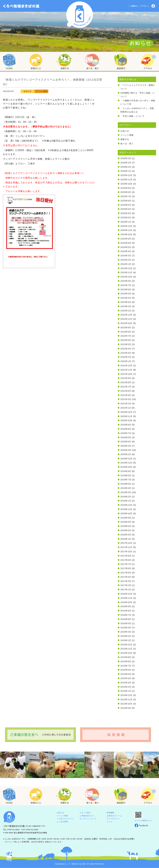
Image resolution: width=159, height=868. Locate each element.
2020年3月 (126, 450)
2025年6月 (126, 201)
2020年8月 (126, 429)
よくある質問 (62, 822)
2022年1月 (126, 361)
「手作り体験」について (132, 116)
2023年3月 (126, 302)
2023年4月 (126, 298)
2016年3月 (126, 632)
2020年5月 (126, 442)
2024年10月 (126, 234)
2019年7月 (126, 480)
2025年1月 (126, 222)
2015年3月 (126, 683)
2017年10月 (126, 552)
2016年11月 (126, 598)
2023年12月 (126, 268)
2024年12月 (126, 226)
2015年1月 (126, 691)
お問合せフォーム (114, 816)
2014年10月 (126, 704)
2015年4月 (126, 678)
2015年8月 (126, 661)
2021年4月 (126, 395)
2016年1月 (126, 640)
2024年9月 (126, 239)
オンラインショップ (88, 819)
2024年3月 (126, 256)
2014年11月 (126, 699)
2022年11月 (126, 319)
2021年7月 (126, 387)
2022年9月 (126, 328)
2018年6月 (126, 522)
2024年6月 (126, 243)
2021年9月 (126, 378)
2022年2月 (126, 357)
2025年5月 (126, 205)
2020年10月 (126, 420)
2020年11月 (126, 416)
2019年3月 (126, 492)
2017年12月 (126, 543)
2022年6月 (126, 340)
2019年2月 (126, 497)
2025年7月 (126, 196)
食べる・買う (127, 144)
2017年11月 (126, 547)
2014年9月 (126, 708)
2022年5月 (126, 344)
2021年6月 (126, 391)
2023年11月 (126, 272)
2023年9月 (126, 281)
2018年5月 (126, 526)
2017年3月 (126, 581)
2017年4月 (126, 577)
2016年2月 (126, 636)
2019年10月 (126, 467)
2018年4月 (126, 530)
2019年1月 (126, 501)
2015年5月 (126, 674)
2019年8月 (126, 475)
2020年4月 (126, 446)
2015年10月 (126, 653)
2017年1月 (126, 590)
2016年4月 (126, 628)
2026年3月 (126, 163)
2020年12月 (126, 412)
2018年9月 (126, 518)
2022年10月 (126, 323)
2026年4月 (126, 158)
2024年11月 (126, 230)
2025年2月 (126, 218)
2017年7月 (126, 564)
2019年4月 (126, 488)
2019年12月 (126, 459)
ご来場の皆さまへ (87, 816)
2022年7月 (126, 336)
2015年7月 (126, 666)
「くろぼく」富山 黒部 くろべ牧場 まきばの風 (21, 6)
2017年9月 (126, 556)
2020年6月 (126, 437)
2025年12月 (126, 175)
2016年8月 (126, 611)
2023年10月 (126, 277)
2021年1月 (126, 408)
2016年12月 (126, 594)
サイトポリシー (113, 819)
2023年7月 (126, 285)
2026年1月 (126, 171)
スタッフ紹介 (85, 813)
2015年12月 (126, 645)
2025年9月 (126, 188)
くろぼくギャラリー (65, 819)
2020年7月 (126, 433)
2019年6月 (126, 484)
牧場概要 (110, 813)
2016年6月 (126, 619)
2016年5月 (126, 623)
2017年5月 (126, 573)
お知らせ (125, 131)
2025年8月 (126, 192)
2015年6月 (126, 670)
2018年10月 (126, 513)
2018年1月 (126, 539)
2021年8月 (126, 382)
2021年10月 (126, 374)
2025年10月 (126, 184)
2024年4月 (126, 251)
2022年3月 (126, 353)
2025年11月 (126, 180)
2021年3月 (126, 399)
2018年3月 (126, 535)
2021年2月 (126, 404)
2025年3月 (126, 213)
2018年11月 (126, 509)
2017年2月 (126, 585)
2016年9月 (126, 606)
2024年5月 (126, 247)
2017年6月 (126, 568)
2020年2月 (126, 454)
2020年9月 (126, 425)
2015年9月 (126, 657)
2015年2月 (126, 687)
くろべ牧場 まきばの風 (80, 15)
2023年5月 (126, 294)
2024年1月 (126, 264)
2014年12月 (126, 695)
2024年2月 (126, 260)
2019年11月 (126, 463)
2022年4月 (126, 349)
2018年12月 (126, 505)
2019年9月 (126, 471)
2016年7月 (126, 615)
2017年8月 (126, 560)
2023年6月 (126, 289)
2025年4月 (126, 209)
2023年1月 (126, 311)
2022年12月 (126, 315)
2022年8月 (126, 332)
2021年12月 (126, 366)
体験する (125, 139)
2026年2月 (126, 167)
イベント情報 (127, 135)
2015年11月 (126, 649)
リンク (110, 822)
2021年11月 (126, 370)
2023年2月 (126, 306)
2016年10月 (126, 602)
